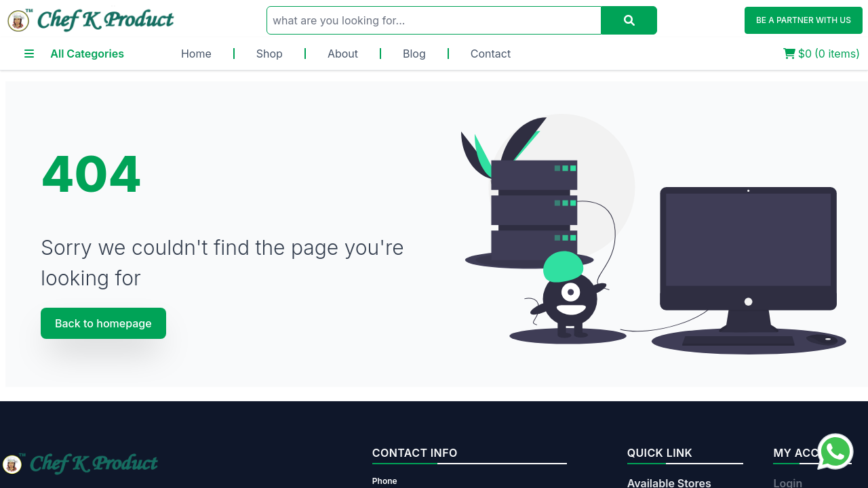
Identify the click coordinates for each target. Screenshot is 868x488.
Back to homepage (103, 323)
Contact (491, 54)
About (343, 54)
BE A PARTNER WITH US (804, 20)
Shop (270, 54)
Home (196, 54)
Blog (414, 54)
